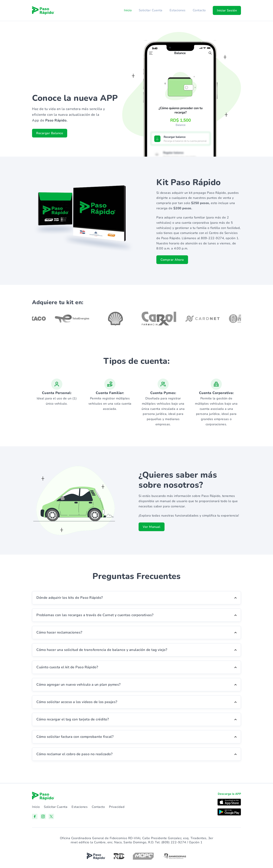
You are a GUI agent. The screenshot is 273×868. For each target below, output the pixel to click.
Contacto (199, 10)
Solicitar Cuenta (150, 10)
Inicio (127, 10)
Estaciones (177, 10)
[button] (227, 10)
